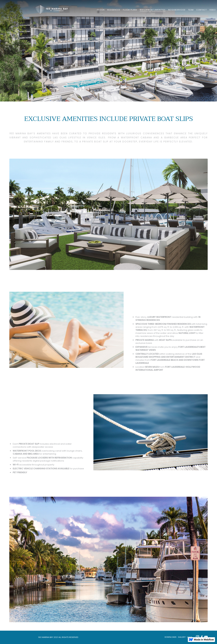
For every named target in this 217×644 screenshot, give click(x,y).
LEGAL (190, 637)
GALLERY (182, 637)
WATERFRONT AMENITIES (153, 10)
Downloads (171, 637)
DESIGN (101, 10)
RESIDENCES (114, 10)
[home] (53, 9)
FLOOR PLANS (130, 10)
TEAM (191, 10)
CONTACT (201, 10)
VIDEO (213, 10)
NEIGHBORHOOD (177, 10)
